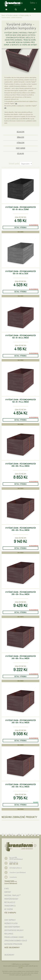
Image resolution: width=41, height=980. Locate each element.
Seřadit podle (14, 164)
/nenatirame (13, 877)
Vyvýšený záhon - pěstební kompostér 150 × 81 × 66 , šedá (20, 272)
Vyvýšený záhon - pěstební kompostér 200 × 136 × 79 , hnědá (20, 593)
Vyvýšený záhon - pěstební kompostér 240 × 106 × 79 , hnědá (20, 657)
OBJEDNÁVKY (9, 955)
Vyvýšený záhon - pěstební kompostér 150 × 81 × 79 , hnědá (20, 401)
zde (16, 103)
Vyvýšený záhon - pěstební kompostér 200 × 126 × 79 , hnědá (20, 529)
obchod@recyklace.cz (16, 868)
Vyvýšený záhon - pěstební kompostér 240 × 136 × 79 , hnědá (20, 786)
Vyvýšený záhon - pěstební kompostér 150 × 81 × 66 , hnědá (20, 337)
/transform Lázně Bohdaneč (18, 872)
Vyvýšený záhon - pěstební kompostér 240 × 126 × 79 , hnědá (20, 721)
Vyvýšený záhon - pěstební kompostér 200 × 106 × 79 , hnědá (20, 465)
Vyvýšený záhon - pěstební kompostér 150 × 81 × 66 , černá (20, 208)
